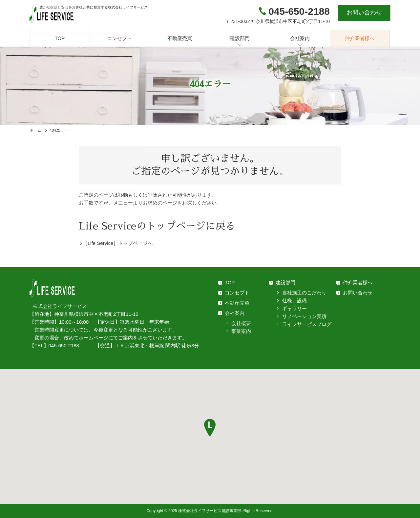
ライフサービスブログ (307, 324)
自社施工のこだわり (304, 293)
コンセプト (120, 38)
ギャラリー (294, 308)
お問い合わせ (364, 12)
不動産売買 (180, 38)
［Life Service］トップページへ (118, 243)
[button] (210, 428)
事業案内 (241, 331)
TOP (60, 38)
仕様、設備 (294, 301)
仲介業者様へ (360, 38)
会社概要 (241, 323)
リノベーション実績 (304, 316)
